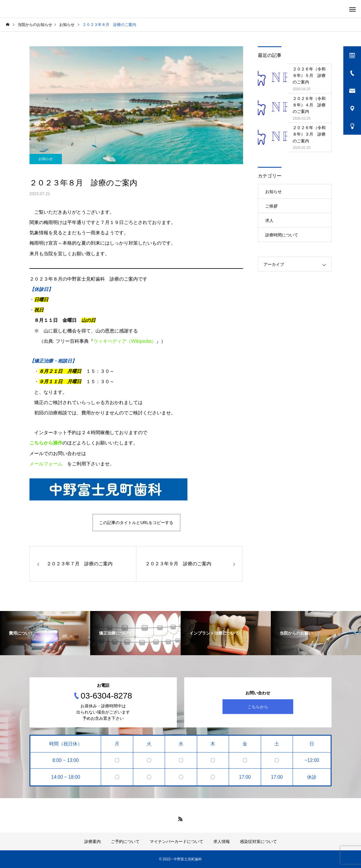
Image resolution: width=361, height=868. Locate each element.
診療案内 (93, 841)
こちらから (258, 706)
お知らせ (46, 159)
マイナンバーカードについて (177, 841)
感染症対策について (258, 841)
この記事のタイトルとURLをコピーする (136, 523)
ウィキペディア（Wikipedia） (125, 341)
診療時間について (282, 235)
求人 (269, 220)
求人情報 (222, 841)
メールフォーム (46, 464)
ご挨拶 (271, 206)
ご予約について (125, 841)
